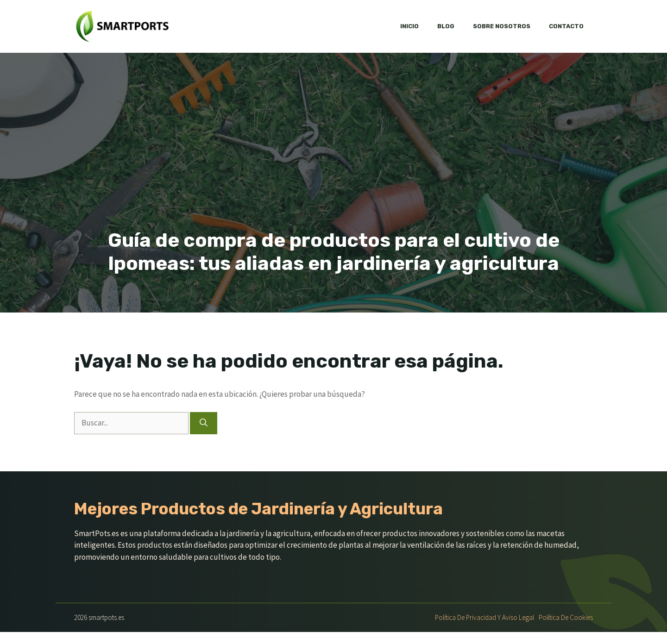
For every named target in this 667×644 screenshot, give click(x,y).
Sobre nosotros (502, 26)
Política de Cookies (566, 617)
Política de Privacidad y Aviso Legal (485, 617)
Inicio (409, 26)
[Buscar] (204, 423)
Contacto (566, 26)
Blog (446, 26)
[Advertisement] (333, 159)
